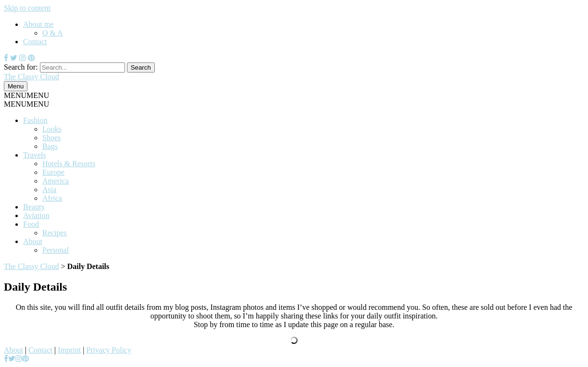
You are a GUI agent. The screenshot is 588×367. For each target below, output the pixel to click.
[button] (26, 95)
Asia (49, 190)
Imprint (69, 350)
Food (31, 224)
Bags (50, 146)
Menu (16, 86)
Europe (53, 172)
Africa (52, 198)
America (56, 181)
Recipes (55, 233)
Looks (52, 129)
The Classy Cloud (31, 266)
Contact (35, 42)
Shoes (51, 138)
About (33, 241)
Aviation (36, 215)
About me (38, 24)
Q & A (53, 33)
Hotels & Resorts (69, 164)
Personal (56, 250)
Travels (34, 155)
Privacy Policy (109, 350)
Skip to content (27, 8)
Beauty (34, 207)
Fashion (35, 120)
